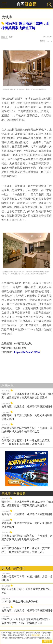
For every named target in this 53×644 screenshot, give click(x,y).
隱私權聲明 (36, 635)
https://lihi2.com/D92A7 (27, 352)
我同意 (47, 641)
